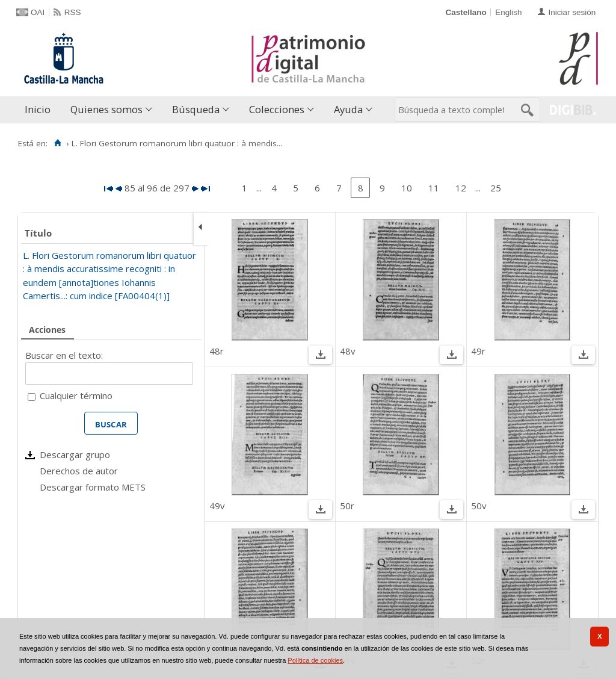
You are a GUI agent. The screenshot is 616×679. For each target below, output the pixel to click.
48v (348, 351)
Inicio (38, 109)
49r (478, 351)
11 (434, 188)
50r (347, 506)
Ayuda (348, 109)
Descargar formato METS (93, 487)
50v (479, 506)
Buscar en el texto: (64, 355)
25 (496, 188)
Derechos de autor (79, 471)
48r (217, 351)
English (508, 12)
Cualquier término (76, 395)
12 (461, 188)
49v (217, 506)
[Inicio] (57, 143)
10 (407, 188)
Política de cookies (315, 660)
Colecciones (277, 109)
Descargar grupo (75, 454)
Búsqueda (196, 109)
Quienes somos (106, 109)
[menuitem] (40, 110)
